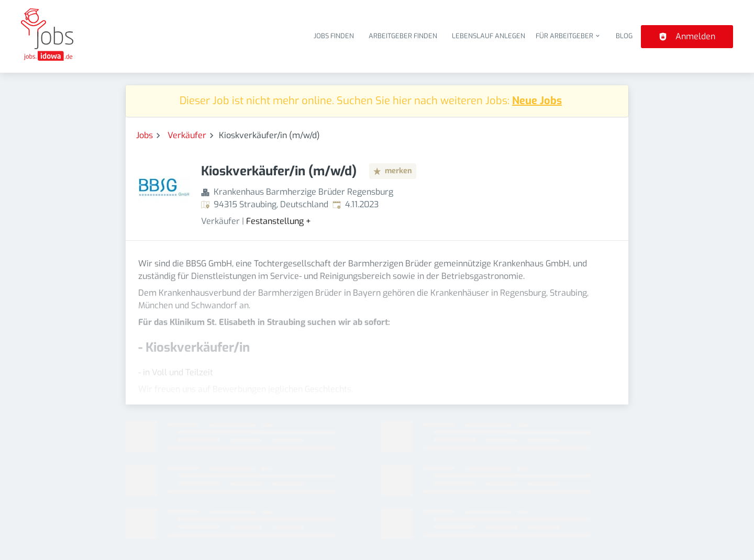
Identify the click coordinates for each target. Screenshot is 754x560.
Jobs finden (334, 36)
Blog (624, 36)
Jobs (145, 135)
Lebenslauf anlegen (489, 36)
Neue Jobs (537, 101)
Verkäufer (187, 135)
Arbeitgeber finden (403, 36)
